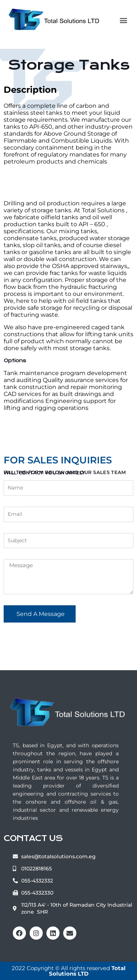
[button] (123, 20)
